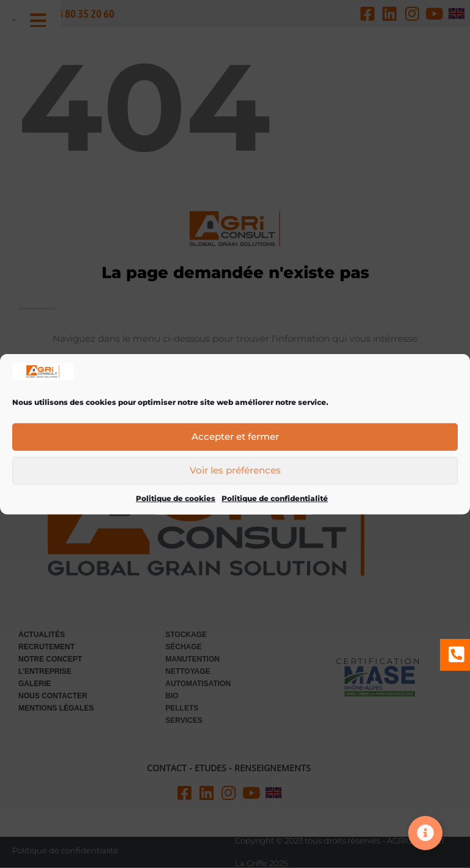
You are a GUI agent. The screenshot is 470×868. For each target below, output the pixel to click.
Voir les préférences (235, 473)
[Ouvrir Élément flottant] (425, 833)
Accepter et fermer (235, 440)
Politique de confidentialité (275, 501)
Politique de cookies (176, 501)
